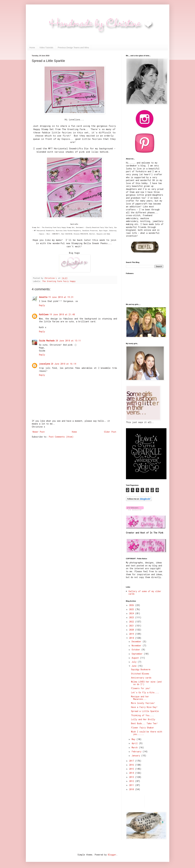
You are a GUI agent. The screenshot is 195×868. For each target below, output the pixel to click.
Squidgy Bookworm (141, 669)
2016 (132, 765)
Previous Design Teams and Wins (73, 48)
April (135, 743)
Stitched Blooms (140, 674)
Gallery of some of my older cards (145, 593)
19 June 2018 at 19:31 (61, 297)
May (134, 739)
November (137, 646)
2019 (132, 634)
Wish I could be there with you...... (147, 733)
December (137, 641)
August (136, 658)
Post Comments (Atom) (61, 437)
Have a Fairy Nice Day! (144, 707)
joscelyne (44, 364)
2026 (132, 605)
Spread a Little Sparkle (145, 711)
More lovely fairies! (143, 703)
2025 (132, 609)
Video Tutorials (46, 48)
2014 (132, 773)
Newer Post (39, 432)
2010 (132, 789)
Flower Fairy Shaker (143, 728)
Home (32, 48)
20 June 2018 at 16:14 (63, 364)
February (137, 751)
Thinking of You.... (143, 715)
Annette (43, 297)
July (135, 662)
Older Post (110, 432)
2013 (132, 777)
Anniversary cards (141, 678)
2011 (132, 785)
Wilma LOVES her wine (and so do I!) (146, 683)
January (136, 756)
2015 (132, 769)
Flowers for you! (141, 688)
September (138, 654)
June (135, 666)
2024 (132, 613)
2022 (132, 622)
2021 (132, 626)
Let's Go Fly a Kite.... (145, 692)
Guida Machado (47, 341)
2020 (132, 630)
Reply (42, 305)
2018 (132, 638)
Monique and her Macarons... (140, 698)
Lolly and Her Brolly (143, 719)
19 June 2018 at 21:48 (62, 314)
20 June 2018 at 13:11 (68, 341)
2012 (132, 781)
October (136, 650)
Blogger (112, 855)
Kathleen (44, 314)
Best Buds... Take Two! (144, 723)
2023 (132, 617)
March (135, 747)
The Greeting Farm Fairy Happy (59, 281)
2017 (132, 761)
